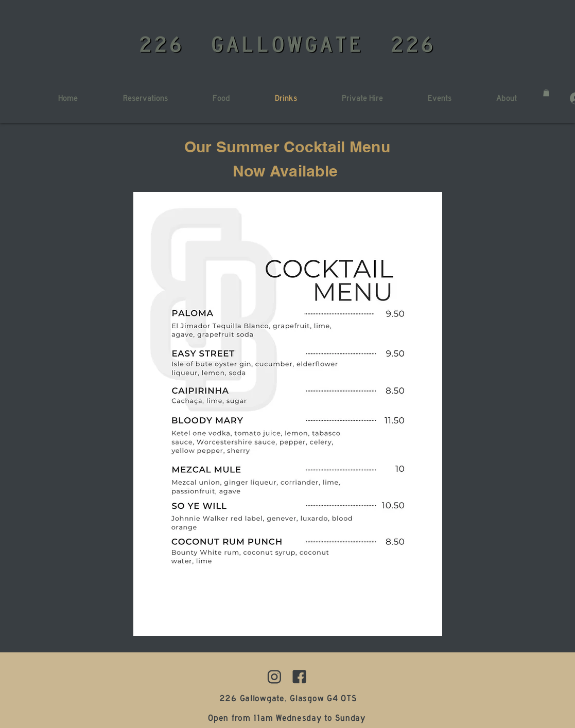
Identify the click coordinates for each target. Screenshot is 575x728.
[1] (299, 677)
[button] (546, 93)
